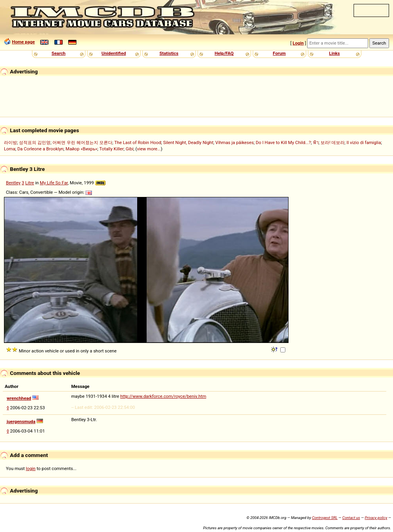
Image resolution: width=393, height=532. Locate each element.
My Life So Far (54, 183)
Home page (23, 42)
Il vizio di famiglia (364, 142)
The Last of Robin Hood (138, 142)
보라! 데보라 (332, 142)
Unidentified (114, 53)
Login (298, 43)
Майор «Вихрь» (81, 149)
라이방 (10, 142)
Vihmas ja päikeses (234, 142)
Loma (10, 149)
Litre (30, 183)
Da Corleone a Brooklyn (40, 149)
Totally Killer (111, 149)
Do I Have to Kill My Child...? (283, 142)
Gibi (130, 149)
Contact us (351, 518)
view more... (149, 149)
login (31, 468)
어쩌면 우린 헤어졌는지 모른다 (82, 142)
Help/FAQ (224, 53)
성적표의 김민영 (35, 142)
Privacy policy (376, 518)
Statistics (169, 53)
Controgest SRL (325, 518)
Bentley (13, 183)
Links (334, 53)
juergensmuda (21, 421)
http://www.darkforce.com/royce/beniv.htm (163, 396)
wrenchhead (19, 398)
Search (59, 53)
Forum (279, 53)
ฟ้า (316, 142)
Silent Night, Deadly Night (188, 142)
